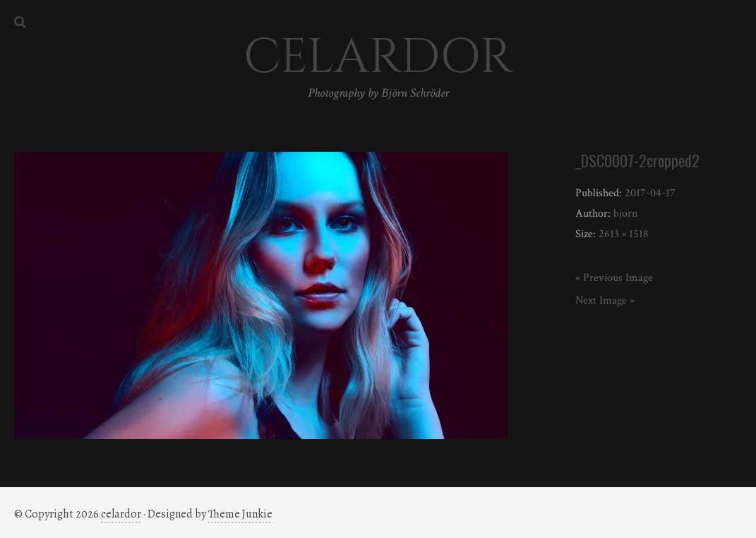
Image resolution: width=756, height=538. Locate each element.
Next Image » (605, 300)
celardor (121, 514)
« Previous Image (614, 278)
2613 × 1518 (624, 234)
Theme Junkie (240, 514)
